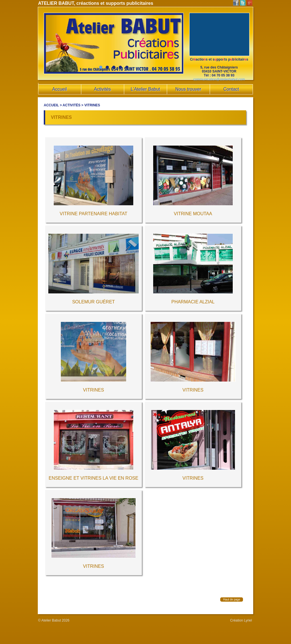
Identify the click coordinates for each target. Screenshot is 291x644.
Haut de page (232, 600)
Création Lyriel (241, 620)
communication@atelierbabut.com (219, 79)
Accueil (51, 105)
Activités (71, 105)
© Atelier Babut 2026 (54, 620)
